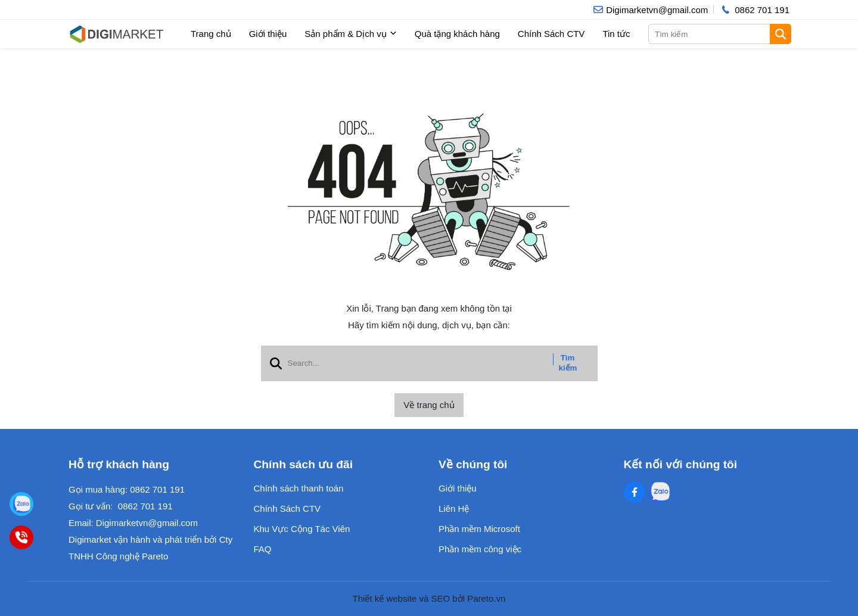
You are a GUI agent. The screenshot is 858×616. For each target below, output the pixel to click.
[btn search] (781, 34)
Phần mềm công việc (480, 549)
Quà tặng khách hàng (457, 34)
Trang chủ (211, 34)
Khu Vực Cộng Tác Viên (302, 529)
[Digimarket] (21, 504)
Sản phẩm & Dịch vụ (350, 34)
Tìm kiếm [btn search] (568, 363)
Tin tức (616, 34)
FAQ (263, 549)
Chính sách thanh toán (299, 488)
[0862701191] (21, 537)
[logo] (116, 34)
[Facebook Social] (635, 492)
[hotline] (755, 10)
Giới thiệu (268, 34)
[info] (651, 10)
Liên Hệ (454, 508)
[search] (719, 34)
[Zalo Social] (660, 492)
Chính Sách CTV (551, 34)
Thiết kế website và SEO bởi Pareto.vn (429, 598)
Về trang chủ (429, 405)
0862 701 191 (157, 489)
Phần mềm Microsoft (479, 529)
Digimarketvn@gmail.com (147, 523)
